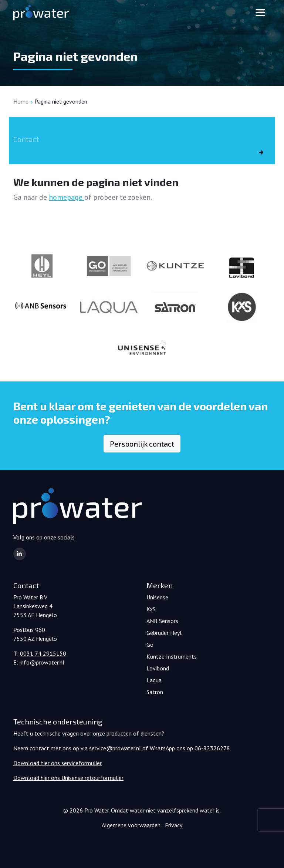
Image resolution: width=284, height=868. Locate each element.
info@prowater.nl (42, 662)
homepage (67, 197)
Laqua (154, 680)
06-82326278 (212, 748)
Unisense (157, 597)
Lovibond (158, 668)
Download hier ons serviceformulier (58, 763)
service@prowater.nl (115, 748)
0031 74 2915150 (43, 653)
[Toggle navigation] (260, 13)
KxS (151, 609)
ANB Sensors (162, 621)
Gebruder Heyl (164, 633)
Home (21, 101)
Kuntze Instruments (172, 656)
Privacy (174, 825)
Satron (155, 692)
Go (150, 645)
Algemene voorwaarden (131, 825)
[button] (20, 554)
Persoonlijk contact (142, 444)
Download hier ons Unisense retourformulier (68, 778)
